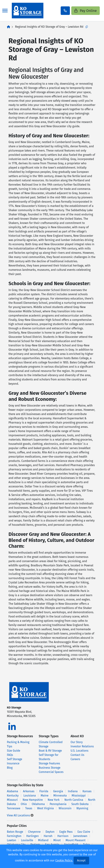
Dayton (50, 832)
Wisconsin (65, 808)
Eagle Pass (66, 832)
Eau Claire (84, 832)
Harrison (63, 836)
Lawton (11, 840)
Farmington (14, 836)
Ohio (24, 804)
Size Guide (14, 751)
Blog (10, 768)
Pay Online (86, 11)
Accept (81, 860)
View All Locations (20, 815)
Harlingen (33, 836)
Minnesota (60, 796)
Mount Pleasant (76, 840)
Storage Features (49, 763)
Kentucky (13, 796)
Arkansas (29, 791)
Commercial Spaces (51, 772)
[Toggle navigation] (5, 11)
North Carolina (74, 800)
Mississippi (79, 796)
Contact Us (77, 755)
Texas (29, 808)
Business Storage (50, 768)
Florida (44, 791)
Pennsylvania (58, 804)
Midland (43, 840)
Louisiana (30, 796)
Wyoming (82, 808)
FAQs (10, 755)
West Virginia (45, 808)
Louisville (27, 840)
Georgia (58, 791)
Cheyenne (34, 832)
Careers (75, 759)
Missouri (12, 800)
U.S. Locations (80, 751)
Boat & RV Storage (50, 751)
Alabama (12, 791)
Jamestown (80, 836)
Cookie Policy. (64, 860)
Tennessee (14, 808)
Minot (57, 840)
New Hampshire (33, 800)
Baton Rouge (15, 832)
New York (54, 800)
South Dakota (80, 804)
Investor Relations (82, 746)
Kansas (87, 791)
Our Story (77, 742)
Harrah (48, 836)
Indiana (73, 791)
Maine (45, 796)
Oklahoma (38, 804)
